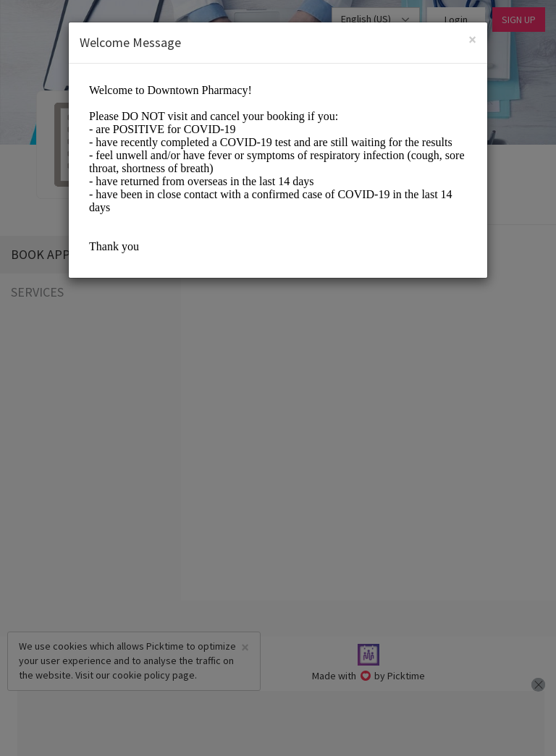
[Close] (472, 39)
